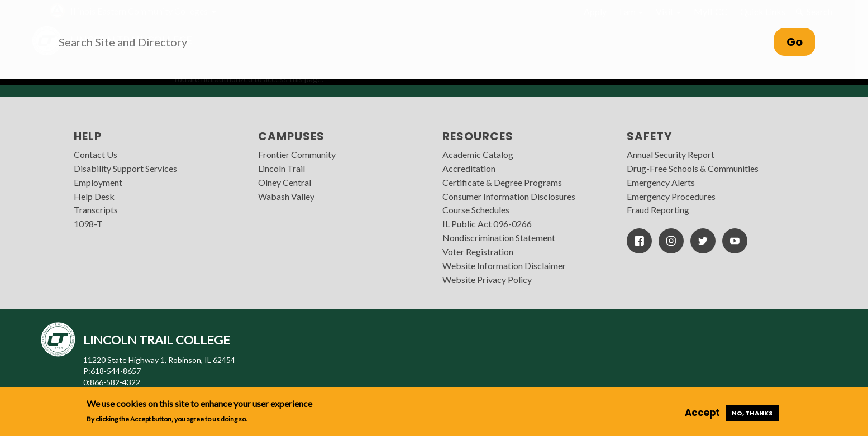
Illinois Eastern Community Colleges (139, 11)
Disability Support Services (125, 168)
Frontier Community (297, 154)
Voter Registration (478, 251)
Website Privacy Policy (487, 279)
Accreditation (469, 168)
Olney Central (285, 182)
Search (814, 12)
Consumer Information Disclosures (509, 196)
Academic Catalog (478, 154)
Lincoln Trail (282, 168)
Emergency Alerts (661, 182)
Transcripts (96, 210)
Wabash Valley (286, 196)
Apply (595, 11)
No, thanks (752, 413)
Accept (702, 413)
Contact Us (96, 154)
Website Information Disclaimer (504, 265)
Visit (668, 11)
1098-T (88, 224)
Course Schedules (476, 210)
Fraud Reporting (658, 210)
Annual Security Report (671, 154)
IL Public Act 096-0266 (487, 224)
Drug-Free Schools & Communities (693, 168)
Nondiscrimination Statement (499, 238)
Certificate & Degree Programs (502, 182)
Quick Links (763, 11)
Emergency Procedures (671, 196)
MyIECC (710, 11)
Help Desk (94, 196)
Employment (98, 182)
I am (631, 11)
